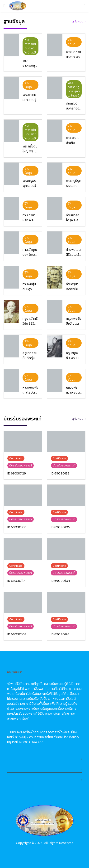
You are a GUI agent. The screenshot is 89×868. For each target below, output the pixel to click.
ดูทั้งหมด (78, 21)
